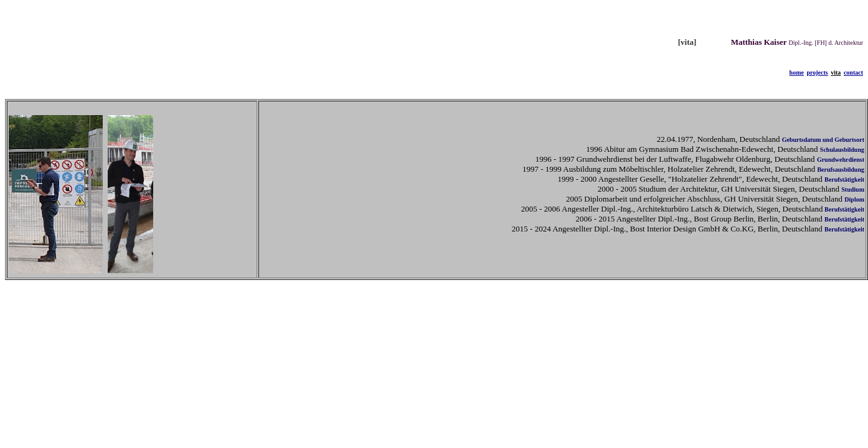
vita (836, 72)
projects (817, 72)
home (797, 72)
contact (853, 72)
